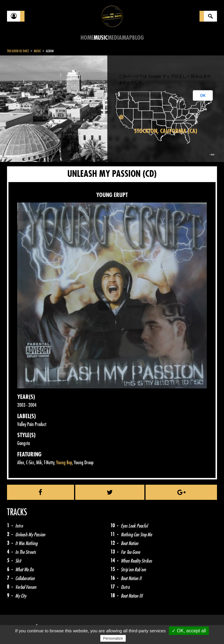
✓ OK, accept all (189, 631)
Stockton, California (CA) (166, 131)
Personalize (113, 638)
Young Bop (64, 463)
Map (127, 38)
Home (87, 38)
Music (101, 38)
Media (115, 38)
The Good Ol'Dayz (18, 51)
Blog (138, 38)
